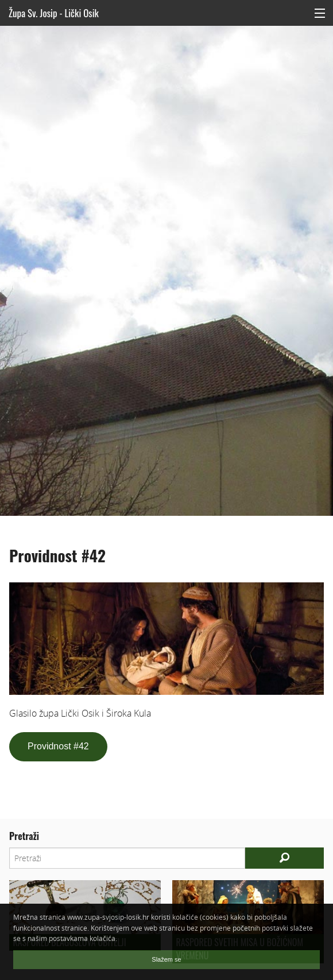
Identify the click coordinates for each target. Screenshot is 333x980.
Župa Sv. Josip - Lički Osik (54, 13)
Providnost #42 (58, 746)
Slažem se (166, 959)
